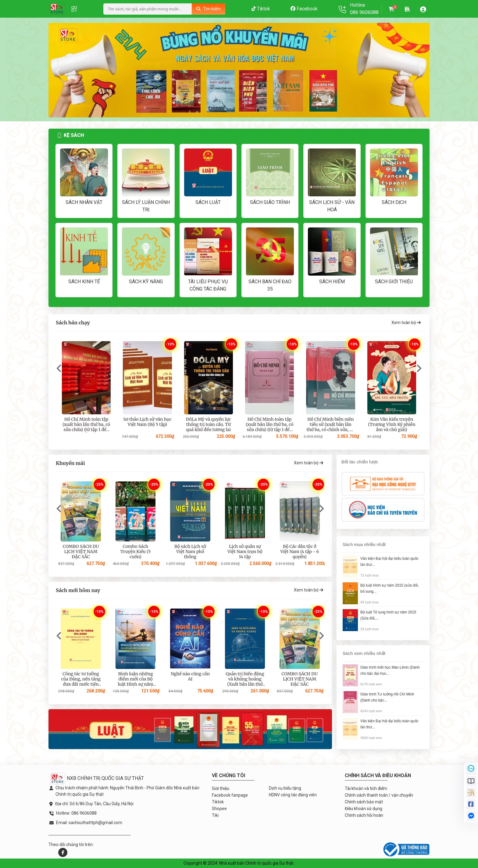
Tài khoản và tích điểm (366, 788)
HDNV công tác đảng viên (293, 795)
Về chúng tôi (228, 775)
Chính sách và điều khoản (378, 775)
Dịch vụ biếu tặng (285, 788)
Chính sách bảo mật (364, 802)
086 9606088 (364, 12)
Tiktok (261, 9)
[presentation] (58, 70)
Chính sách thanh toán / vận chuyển (379, 795)
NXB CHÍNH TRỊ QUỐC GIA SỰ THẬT (97, 778)
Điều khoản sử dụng (364, 809)
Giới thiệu (221, 788)
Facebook (304, 9)
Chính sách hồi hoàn (364, 815)
